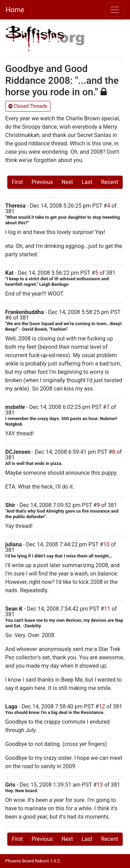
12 (102, 706)
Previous (42, 182)
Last (87, 182)
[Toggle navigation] (115, 10)
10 (106, 544)
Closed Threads (28, 106)
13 (100, 785)
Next (67, 182)
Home (15, 10)
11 (107, 609)
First (17, 182)
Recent (109, 182)
